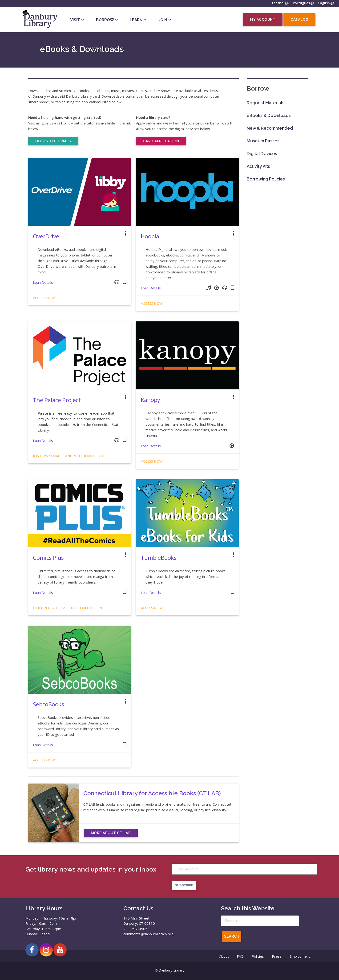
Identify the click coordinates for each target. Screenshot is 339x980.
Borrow (105, 20)
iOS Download (47, 456)
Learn (136, 20)
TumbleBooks (159, 558)
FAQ (240, 956)
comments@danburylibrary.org (148, 934)
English (324, 3)
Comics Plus (48, 558)
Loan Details (43, 282)
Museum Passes (263, 141)
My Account (263, 20)
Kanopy (150, 400)
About (224, 956)
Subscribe (184, 885)
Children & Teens (50, 608)
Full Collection (86, 608)
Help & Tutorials (53, 141)
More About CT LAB (111, 833)
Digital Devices (262, 154)
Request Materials (266, 103)
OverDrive (46, 236)
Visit (75, 20)
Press (277, 956)
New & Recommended (270, 128)
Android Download (84, 456)
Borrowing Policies (266, 179)
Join (163, 20)
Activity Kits (258, 166)
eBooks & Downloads (269, 115)
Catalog (299, 20)
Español (278, 3)
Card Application (161, 141)
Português (301, 3)
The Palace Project (57, 400)
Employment (300, 956)
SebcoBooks (48, 704)
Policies (258, 956)
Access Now (44, 298)
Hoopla (150, 236)
